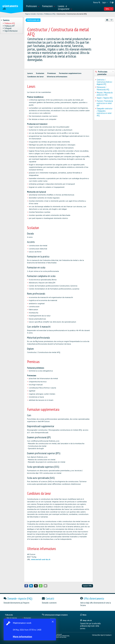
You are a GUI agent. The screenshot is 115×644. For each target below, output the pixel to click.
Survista (40, 14)
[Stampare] (107, 20)
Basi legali (101, 635)
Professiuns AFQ (50, 14)
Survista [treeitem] (6, 20)
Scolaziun (40, 73)
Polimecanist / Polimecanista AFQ (103, 88)
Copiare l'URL (87, 586)
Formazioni (27, 618)
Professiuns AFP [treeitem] (9, 26)
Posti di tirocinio (12, 618)
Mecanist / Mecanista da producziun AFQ (105, 94)
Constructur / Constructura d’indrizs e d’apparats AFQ (104, 82)
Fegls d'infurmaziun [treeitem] (11, 31)
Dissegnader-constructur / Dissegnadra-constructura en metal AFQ (105, 112)
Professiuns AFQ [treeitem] (10, 23)
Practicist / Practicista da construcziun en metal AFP (105, 103)
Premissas (52, 73)
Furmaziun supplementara (70, 73)
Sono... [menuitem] (109, 9)
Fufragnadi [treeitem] (8, 28)
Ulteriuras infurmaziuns (57, 77)
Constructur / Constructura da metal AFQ (72, 14)
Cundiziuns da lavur (35, 77)
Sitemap (94, 635)
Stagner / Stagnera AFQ (105, 98)
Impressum (108, 635)
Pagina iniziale (30, 14)
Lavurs (30, 73)
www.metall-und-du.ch (41, 559)
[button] (26, 586)
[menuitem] (33, 6)
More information (22, 636)
